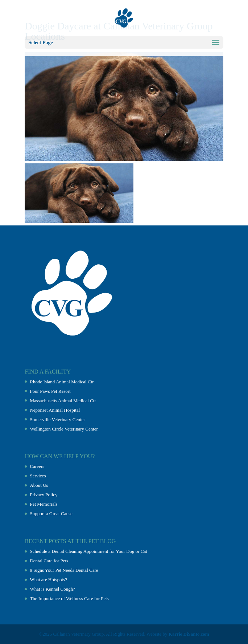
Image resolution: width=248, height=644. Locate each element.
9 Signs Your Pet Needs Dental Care (64, 570)
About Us (39, 485)
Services (38, 476)
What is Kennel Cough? (52, 589)
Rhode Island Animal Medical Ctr (62, 382)
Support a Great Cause (51, 513)
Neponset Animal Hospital (55, 410)
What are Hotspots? (48, 580)
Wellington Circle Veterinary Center (64, 429)
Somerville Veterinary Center (57, 419)
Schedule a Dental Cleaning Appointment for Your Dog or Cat (88, 551)
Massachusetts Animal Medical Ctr (63, 401)
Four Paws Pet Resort (50, 391)
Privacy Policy (44, 495)
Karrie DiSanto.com (189, 634)
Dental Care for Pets (49, 561)
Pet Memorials (44, 504)
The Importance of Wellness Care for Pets (69, 598)
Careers (37, 466)
